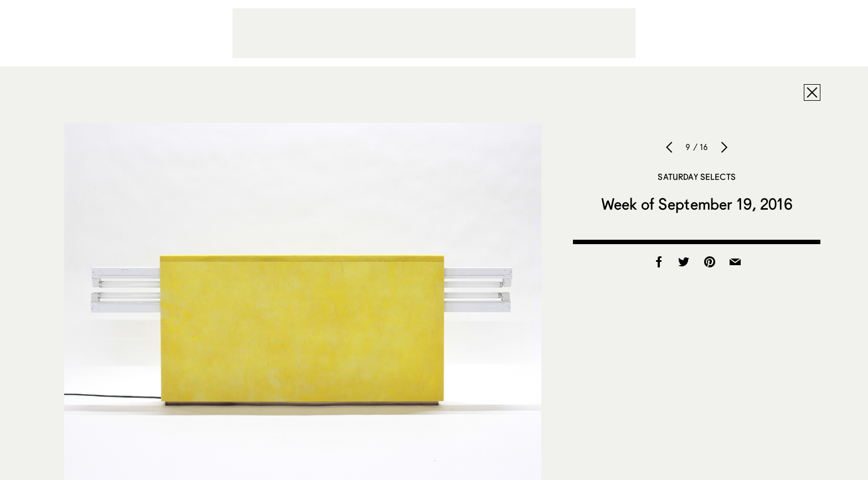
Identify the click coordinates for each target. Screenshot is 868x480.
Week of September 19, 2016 (697, 204)
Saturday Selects (696, 177)
